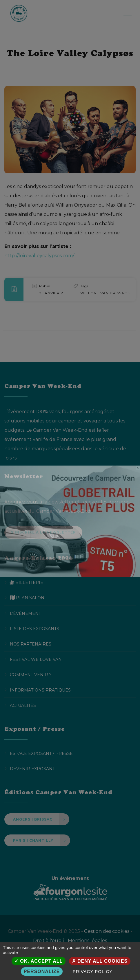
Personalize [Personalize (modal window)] (42, 971)
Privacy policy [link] (93, 971)
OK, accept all (39, 961)
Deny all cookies (100, 961)
